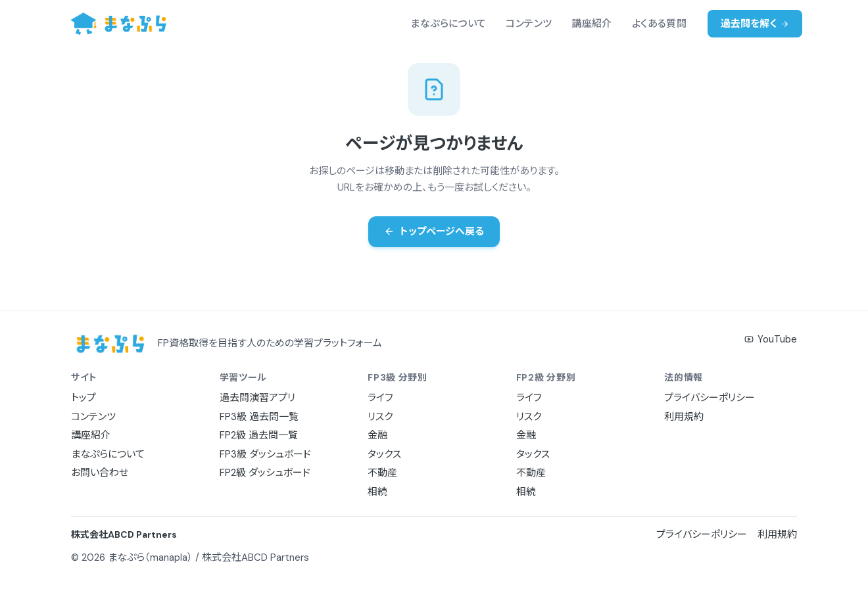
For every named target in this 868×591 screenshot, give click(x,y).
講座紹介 (592, 24)
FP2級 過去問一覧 (259, 435)
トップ (84, 398)
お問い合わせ (100, 473)
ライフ (380, 398)
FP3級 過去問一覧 (259, 417)
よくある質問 (659, 24)
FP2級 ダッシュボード (265, 473)
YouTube (771, 339)
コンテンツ (529, 24)
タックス (384, 454)
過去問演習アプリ (257, 398)
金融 (377, 435)
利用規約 (684, 417)
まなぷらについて (448, 24)
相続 (377, 492)
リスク (380, 417)
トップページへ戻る (434, 231)
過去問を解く (755, 24)
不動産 (382, 473)
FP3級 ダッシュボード (265, 454)
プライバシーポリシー (710, 398)
